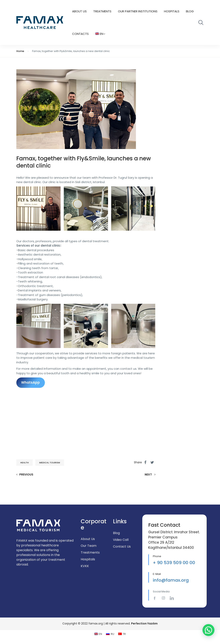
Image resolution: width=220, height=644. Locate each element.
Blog (190, 11)
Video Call (121, 540)
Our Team (89, 546)
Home (20, 51)
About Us (79, 11)
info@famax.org (171, 580)
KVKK (85, 566)
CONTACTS (80, 34)
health (25, 463)
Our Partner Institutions (138, 11)
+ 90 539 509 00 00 (174, 563)
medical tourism (50, 463)
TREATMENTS (102, 11)
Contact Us (122, 546)
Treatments (90, 552)
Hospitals (172, 11)
